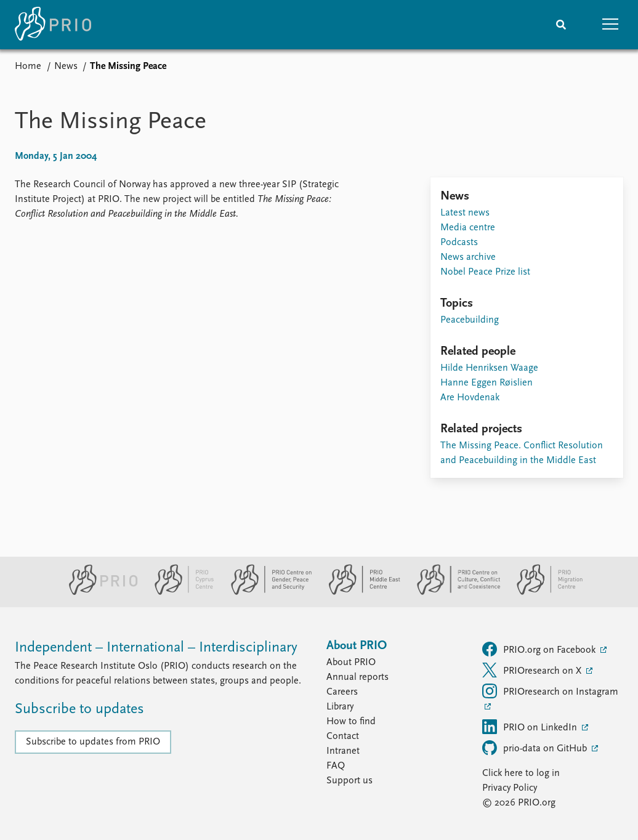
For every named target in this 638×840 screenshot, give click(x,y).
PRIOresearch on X (533, 670)
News (66, 67)
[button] (610, 25)
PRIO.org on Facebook (540, 649)
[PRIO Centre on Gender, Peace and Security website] (266, 592)
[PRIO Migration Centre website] (543, 592)
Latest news (465, 213)
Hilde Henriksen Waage (489, 368)
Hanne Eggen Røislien (487, 383)
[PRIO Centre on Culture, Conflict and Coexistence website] (454, 592)
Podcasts (459, 243)
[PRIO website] (98, 592)
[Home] (53, 25)
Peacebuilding (470, 320)
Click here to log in (521, 773)
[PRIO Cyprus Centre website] (179, 592)
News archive (468, 257)
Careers (342, 692)
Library (340, 707)
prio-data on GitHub (536, 748)
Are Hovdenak (470, 398)
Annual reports (357, 677)
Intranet (343, 751)
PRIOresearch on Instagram (550, 691)
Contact (343, 737)
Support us (349, 781)
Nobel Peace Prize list (485, 272)
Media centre (468, 228)
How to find (351, 722)
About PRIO (351, 663)
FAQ (336, 766)
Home (28, 67)
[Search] (561, 25)
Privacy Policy (510, 788)
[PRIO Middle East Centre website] (359, 592)
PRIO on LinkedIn (531, 727)
